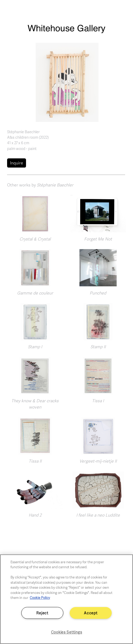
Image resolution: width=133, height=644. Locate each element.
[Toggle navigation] (123, 10)
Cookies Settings (67, 632)
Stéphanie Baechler (23, 132)
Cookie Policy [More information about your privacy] (40, 598)
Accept (91, 613)
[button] (66, 82)
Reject (42, 613)
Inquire (17, 163)
